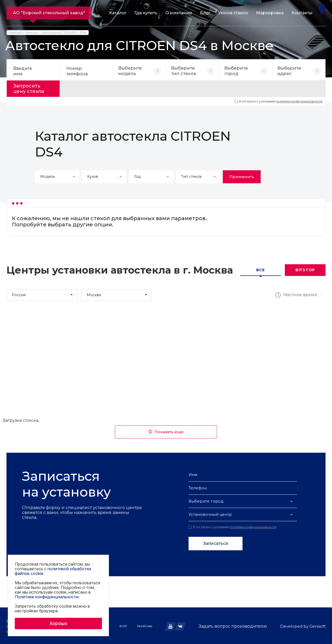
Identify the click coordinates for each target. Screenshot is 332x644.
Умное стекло (233, 13)
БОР (123, 625)
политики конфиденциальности (299, 100)
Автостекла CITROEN (59, 33)
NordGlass (145, 625)
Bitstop (305, 269)
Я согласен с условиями (279, 100)
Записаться (216, 542)
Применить (242, 175)
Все (260, 269)
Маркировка (270, 13)
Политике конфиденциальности (47, 597)
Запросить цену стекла (32, 88)
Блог (205, 13)
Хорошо (58, 623)
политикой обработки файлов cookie (53, 571)
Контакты (302, 13)
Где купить (146, 13)
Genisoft (317, 625)
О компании (179, 13)
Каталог (118, 13)
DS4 (83, 33)
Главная (15, 33)
